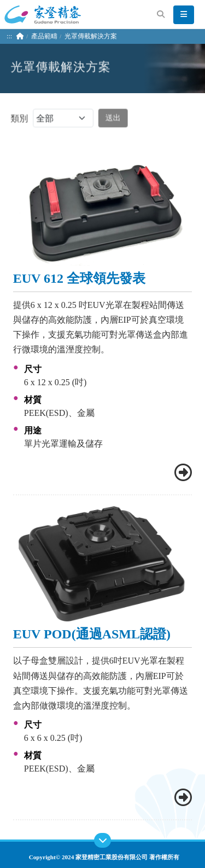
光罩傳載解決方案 (91, 36)
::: (9, 36)
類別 (52, 119)
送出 (113, 119)
